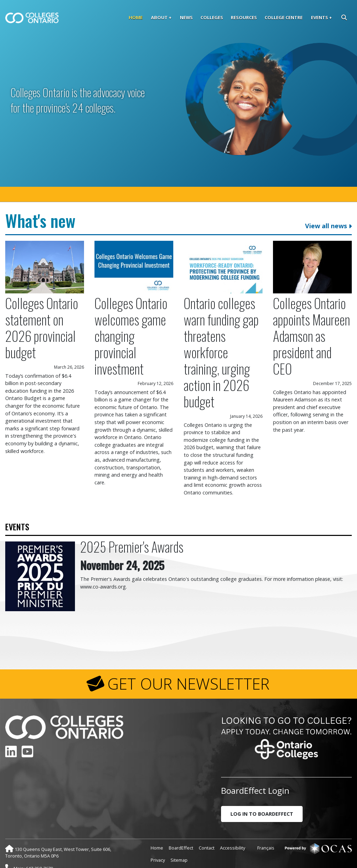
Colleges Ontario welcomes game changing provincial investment (131, 316)
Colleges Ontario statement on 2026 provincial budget (42, 308)
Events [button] (320, 17)
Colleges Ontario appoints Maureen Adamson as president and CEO (312, 316)
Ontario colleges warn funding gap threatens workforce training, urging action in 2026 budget (221, 333)
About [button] (159, 17)
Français (266, 828)
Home (136, 17)
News (186, 17)
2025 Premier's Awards (132, 527)
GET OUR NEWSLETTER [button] (188, 664)
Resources (244, 17)
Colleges (212, 17)
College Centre (284, 17)
